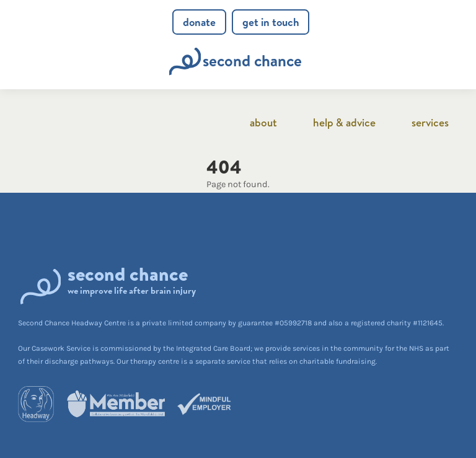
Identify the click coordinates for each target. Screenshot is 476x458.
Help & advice (344, 122)
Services (430, 122)
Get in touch (271, 22)
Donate (199, 22)
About (263, 122)
